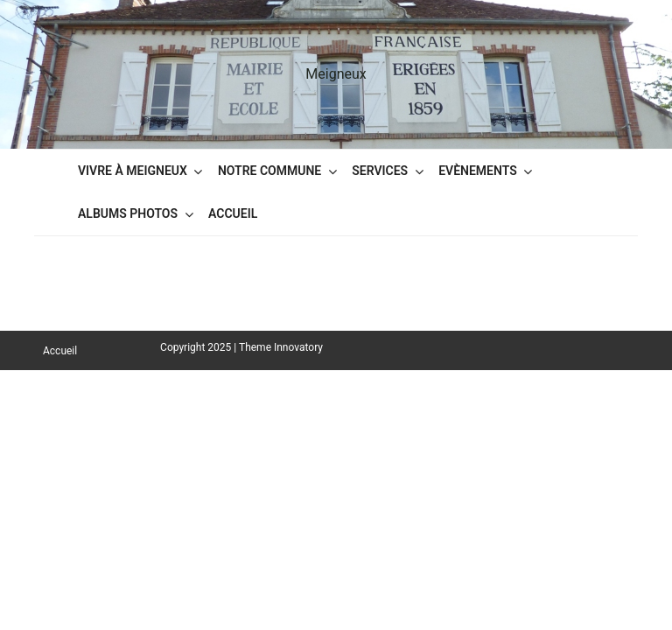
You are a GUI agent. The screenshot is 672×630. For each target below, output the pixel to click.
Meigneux (336, 74)
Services (380, 171)
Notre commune (269, 171)
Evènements (478, 171)
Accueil (233, 213)
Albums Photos (128, 213)
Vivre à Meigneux (133, 171)
